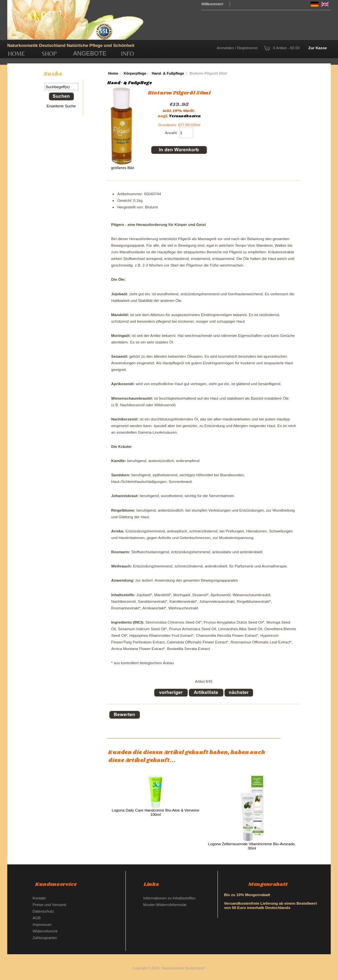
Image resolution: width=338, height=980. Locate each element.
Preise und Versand (49, 905)
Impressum (42, 924)
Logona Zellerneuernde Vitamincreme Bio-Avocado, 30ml (252, 846)
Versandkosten (185, 116)
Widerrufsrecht (45, 931)
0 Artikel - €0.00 (286, 48)
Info (128, 54)
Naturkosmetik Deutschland (183, 968)
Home (17, 54)
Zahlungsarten (45, 938)
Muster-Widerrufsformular (165, 905)
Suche (53, 74)
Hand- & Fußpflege (168, 73)
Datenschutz (43, 911)
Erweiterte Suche (61, 106)
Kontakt (39, 898)
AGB (37, 918)
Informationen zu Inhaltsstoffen (169, 898)
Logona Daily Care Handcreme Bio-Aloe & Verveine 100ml (155, 812)
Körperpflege (135, 73)
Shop (49, 54)
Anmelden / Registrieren (237, 48)
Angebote (90, 54)
